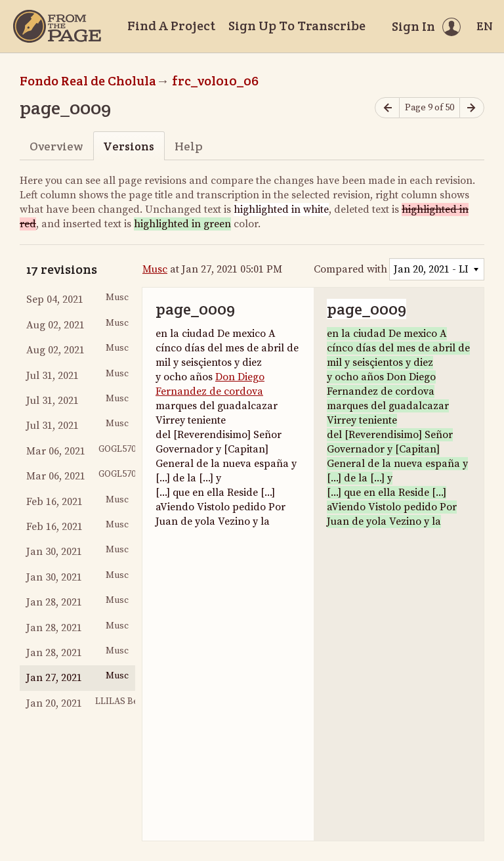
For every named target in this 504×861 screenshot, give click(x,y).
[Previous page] (387, 108)
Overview (56, 146)
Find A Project (171, 26)
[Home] (57, 26)
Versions (129, 146)
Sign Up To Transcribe (297, 26)
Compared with (350, 269)
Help (189, 146)
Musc (155, 269)
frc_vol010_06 (215, 81)
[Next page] (472, 108)
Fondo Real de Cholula (88, 81)
